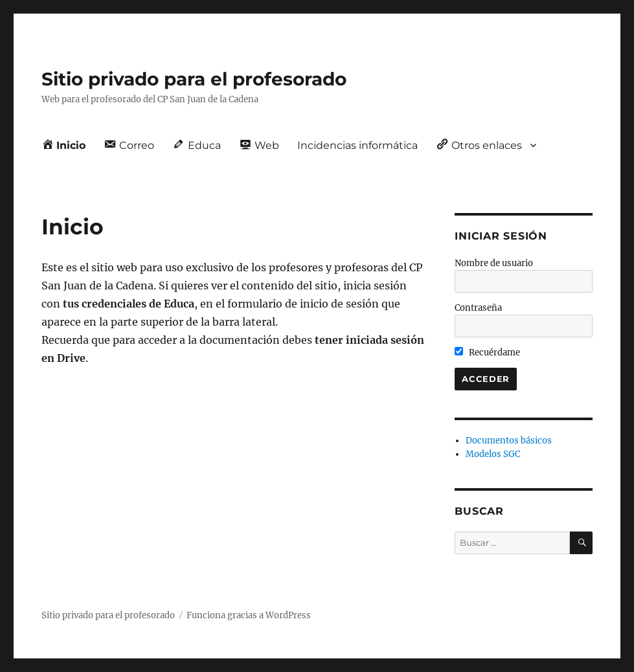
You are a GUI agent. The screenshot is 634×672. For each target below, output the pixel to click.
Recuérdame (487, 353)
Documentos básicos (509, 441)
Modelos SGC (493, 454)
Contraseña (478, 308)
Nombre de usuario (494, 263)
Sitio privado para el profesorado (194, 79)
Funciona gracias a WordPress (249, 615)
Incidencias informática (357, 145)
